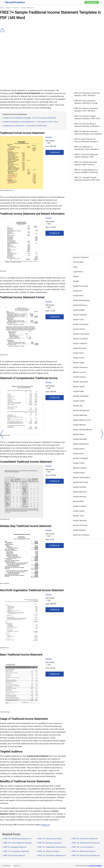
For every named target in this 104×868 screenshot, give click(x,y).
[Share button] (3, 30)
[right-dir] (102, 434)
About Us (17, 866)
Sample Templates (95, 866)
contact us (45, 825)
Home (2, 8)
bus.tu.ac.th (4, 355)
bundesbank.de (5, 519)
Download (55, 152)
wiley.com (3, 271)
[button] (101, 2)
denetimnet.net (5, 436)
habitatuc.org (4, 648)
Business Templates (12, 8)
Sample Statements (27, 8)
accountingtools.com (7, 190)
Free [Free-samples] (92, 2)
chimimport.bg (5, 712)
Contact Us (6, 866)
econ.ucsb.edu (5, 583)
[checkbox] (3, 2)
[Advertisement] (52, 38)
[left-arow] (2, 434)
